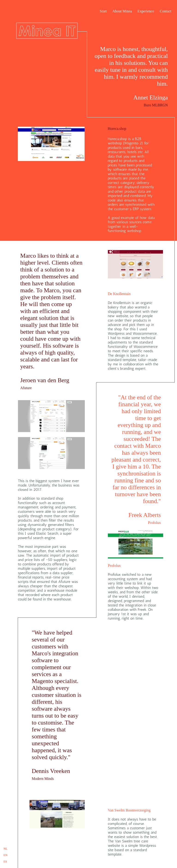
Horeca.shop (117, 129)
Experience (146, 11)
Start (103, 11)
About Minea (122, 11)
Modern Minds (43, 779)
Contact (165, 11)
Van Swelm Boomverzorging (129, 810)
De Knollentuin (119, 294)
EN (5, 855)
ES (5, 861)
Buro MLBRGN (156, 105)
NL (5, 849)
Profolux (154, 523)
